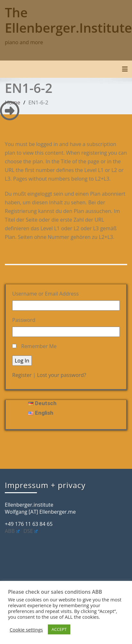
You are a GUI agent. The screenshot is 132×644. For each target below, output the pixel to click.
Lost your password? (62, 375)
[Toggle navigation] (125, 69)
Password (24, 320)
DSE (31, 531)
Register (22, 375)
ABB (12, 531)
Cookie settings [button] (26, 630)
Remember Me (39, 346)
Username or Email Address (45, 294)
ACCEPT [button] (59, 629)
